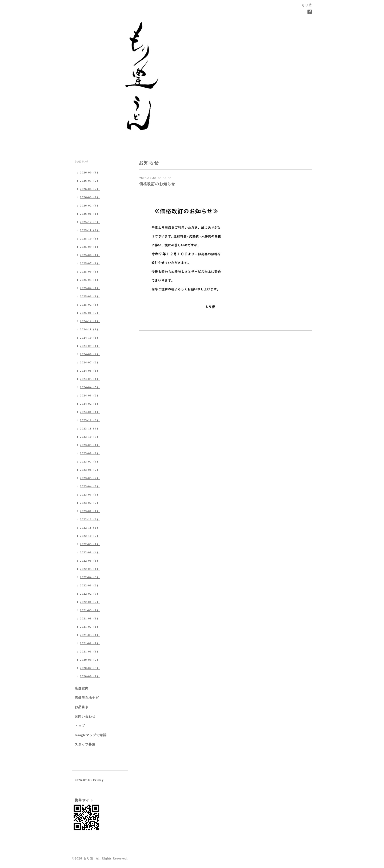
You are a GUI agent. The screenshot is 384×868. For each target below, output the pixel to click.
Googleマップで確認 (91, 735)
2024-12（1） (90, 321)
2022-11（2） (90, 528)
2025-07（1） (90, 263)
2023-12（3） (90, 420)
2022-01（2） (90, 602)
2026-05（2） (90, 181)
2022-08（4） (90, 552)
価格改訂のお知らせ (157, 184)
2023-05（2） (90, 478)
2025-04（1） (90, 288)
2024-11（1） (90, 329)
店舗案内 (82, 688)
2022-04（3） (90, 577)
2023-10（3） (90, 437)
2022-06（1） (90, 561)
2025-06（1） (90, 271)
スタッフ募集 (85, 744)
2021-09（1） (90, 610)
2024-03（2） (90, 395)
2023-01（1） (90, 511)
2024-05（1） (90, 379)
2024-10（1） (90, 338)
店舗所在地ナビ (87, 698)
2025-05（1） (90, 280)
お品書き (82, 707)
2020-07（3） (90, 668)
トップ (80, 726)
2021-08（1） (90, 618)
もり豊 (88, 858)
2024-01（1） (90, 412)
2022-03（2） (90, 585)
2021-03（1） (90, 635)
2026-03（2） (90, 197)
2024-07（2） (90, 362)
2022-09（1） (90, 544)
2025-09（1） (90, 247)
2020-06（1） (90, 676)
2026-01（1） (90, 214)
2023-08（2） (90, 453)
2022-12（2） (90, 519)
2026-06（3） (90, 172)
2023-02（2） (90, 503)
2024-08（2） (90, 354)
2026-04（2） (90, 189)
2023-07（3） (90, 461)
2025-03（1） (90, 296)
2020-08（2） (90, 660)
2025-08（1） (90, 255)
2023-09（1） (90, 445)
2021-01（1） (90, 651)
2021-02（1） (90, 643)
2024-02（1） (90, 404)
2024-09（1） (90, 346)
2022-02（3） (90, 594)
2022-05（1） (90, 569)
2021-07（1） (90, 627)
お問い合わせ (85, 716)
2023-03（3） (90, 494)
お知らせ (82, 162)
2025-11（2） (90, 230)
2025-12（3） (90, 222)
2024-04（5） (90, 387)
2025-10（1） (90, 238)
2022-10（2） (90, 536)
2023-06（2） (90, 470)
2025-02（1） (90, 305)
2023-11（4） (90, 428)
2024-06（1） (90, 371)
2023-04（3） (90, 486)
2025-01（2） (90, 313)
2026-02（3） (90, 205)
